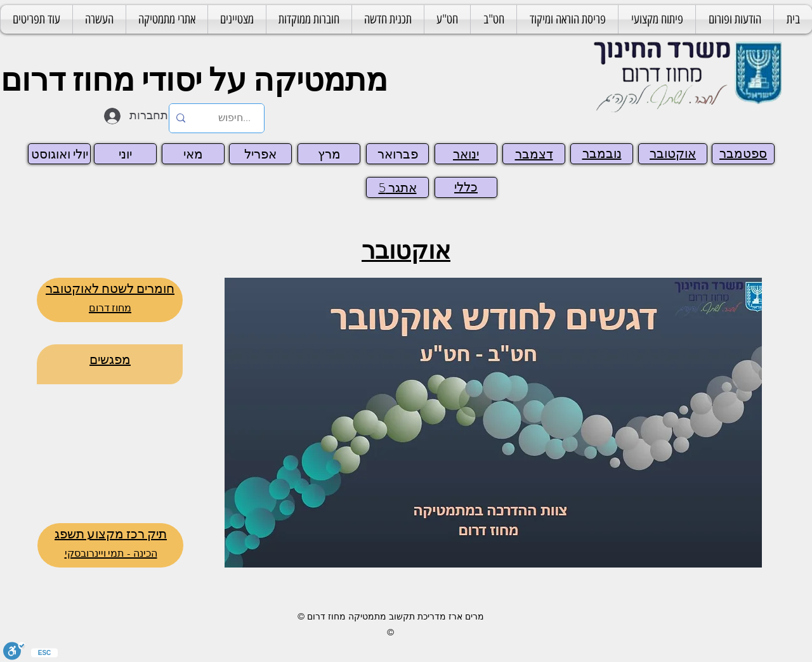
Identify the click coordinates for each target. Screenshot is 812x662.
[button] (567, 19)
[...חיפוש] (234, 118)
